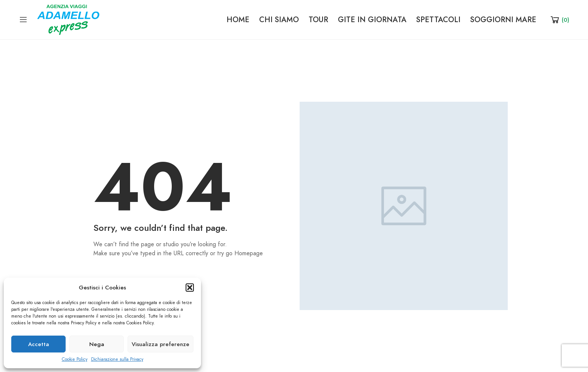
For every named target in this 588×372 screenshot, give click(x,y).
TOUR (318, 20)
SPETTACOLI (438, 20)
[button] (190, 288)
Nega (97, 344)
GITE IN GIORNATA (372, 20)
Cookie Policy (75, 359)
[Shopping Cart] (559, 20)
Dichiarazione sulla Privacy (117, 359)
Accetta (39, 344)
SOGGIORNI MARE (503, 20)
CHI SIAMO (279, 20)
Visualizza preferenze (160, 344)
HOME (238, 20)
